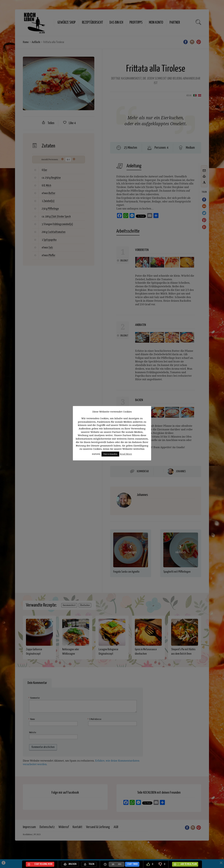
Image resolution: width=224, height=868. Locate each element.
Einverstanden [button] (110, 454)
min (120, 864)
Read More (126, 454)
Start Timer (132, 864)
